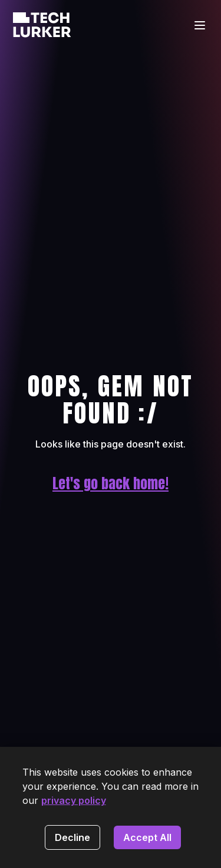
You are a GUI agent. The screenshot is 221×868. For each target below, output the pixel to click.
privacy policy (74, 800)
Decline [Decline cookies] (72, 837)
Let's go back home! (111, 483)
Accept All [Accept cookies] (147, 837)
